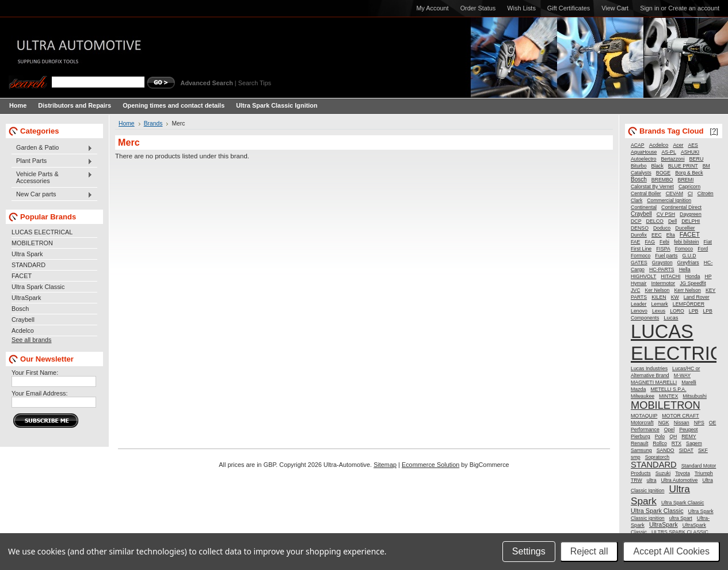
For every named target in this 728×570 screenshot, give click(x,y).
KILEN (659, 297)
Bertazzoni (673, 159)
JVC (635, 290)
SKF (703, 450)
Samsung (641, 450)
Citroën (706, 193)
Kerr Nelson (687, 290)
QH (673, 436)
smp (636, 457)
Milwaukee (643, 396)
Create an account (694, 8)
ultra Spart (681, 518)
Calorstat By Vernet (652, 187)
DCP (636, 221)
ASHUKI (690, 152)
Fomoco (684, 249)
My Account (432, 8)
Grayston (662, 263)
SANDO (666, 450)
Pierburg (641, 436)
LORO (677, 311)
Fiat (708, 242)
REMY (689, 436)
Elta (671, 235)
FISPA (663, 249)
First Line (641, 249)
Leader (639, 304)
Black (658, 166)
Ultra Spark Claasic (683, 503)
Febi (664, 242)
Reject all (589, 551)
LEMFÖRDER (689, 304)
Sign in (649, 8)
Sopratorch (658, 457)
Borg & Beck (689, 173)
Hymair (639, 283)
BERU (697, 159)
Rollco (660, 443)
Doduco (662, 228)
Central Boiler (646, 193)
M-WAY (682, 375)
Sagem (694, 443)
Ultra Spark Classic (38, 287)
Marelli (689, 382)
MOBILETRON (32, 243)
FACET (22, 276)
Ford (703, 249)
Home (127, 124)
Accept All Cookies (671, 551)
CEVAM (674, 193)
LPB (694, 311)
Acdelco (23, 330)
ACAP (638, 145)
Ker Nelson (657, 290)
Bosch (20, 309)
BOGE (663, 173)
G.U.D (689, 256)
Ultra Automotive (680, 480)
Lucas (671, 318)
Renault (639, 443)
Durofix (639, 235)
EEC (657, 235)
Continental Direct (681, 207)
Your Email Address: (40, 393)
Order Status (478, 8)
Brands (153, 124)
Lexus (659, 311)
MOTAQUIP (644, 416)
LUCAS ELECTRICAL (42, 232)
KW (675, 297)
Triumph (704, 473)
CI (690, 193)
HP (708, 276)
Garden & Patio (52, 148)
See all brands (32, 340)
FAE (635, 242)
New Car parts (52, 195)
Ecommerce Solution (430, 465)
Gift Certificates (569, 8)
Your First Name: (35, 373)
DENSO (640, 228)
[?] (714, 131)
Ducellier (685, 228)
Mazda (638, 389)
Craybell (23, 320)
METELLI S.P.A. (668, 389)
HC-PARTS (662, 269)
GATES (639, 263)
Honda (693, 276)
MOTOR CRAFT (680, 416)
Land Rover (697, 297)
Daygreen (691, 214)
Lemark (659, 304)
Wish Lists (521, 8)
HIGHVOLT (643, 276)
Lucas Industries (649, 368)
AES (693, 145)
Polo (660, 436)
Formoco (641, 256)
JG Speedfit (693, 283)
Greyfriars (688, 263)
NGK (664, 423)
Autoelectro (644, 159)
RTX (676, 443)
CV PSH (666, 214)
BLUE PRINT (683, 166)
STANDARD (28, 265)
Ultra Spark (27, 254)
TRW (636, 480)
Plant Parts (52, 161)
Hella (685, 269)
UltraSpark (26, 298)
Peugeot (688, 430)
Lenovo (639, 311)
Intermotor (664, 283)
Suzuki (663, 473)
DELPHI (691, 221)
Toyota (683, 473)
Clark (636, 200)
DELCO (655, 221)
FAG (650, 242)
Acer (678, 145)
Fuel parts (666, 256)
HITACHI (670, 276)
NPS (699, 423)
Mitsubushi (695, 396)
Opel (669, 430)
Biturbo (639, 166)
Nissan (682, 423)
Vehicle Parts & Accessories (52, 177)
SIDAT (686, 450)
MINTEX (668, 396)
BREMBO (662, 180)
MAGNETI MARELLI (654, 382)
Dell (672, 221)
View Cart (615, 8)
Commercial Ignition (669, 200)
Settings (529, 551)
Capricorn (689, 187)
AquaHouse (644, 152)
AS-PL (668, 152)
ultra (652, 480)
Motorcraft (642, 423)
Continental (644, 207)
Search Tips (255, 83)
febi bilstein (686, 242)
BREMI (686, 180)
